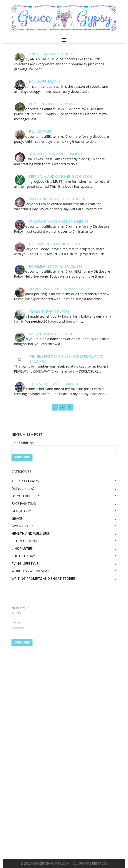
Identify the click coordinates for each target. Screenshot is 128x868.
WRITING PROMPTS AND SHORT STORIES (44, 578)
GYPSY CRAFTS (23, 526)
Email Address (23, 443)
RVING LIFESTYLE (25, 563)
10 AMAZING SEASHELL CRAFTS (53, 384)
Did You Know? (23, 489)
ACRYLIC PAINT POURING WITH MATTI (59, 289)
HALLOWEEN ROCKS (45, 82)
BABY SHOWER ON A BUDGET (52, 334)
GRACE (17, 519)
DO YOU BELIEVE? (25, 496)
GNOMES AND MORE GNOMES (53, 54)
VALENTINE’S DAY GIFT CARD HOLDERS (59, 199)
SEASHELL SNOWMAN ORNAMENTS (57, 154)
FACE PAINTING (24, 504)
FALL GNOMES (40, 131)
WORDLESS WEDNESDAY (30, 571)
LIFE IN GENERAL (25, 541)
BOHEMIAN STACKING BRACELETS (56, 266)
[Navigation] (64, 40)
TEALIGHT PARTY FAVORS (49, 311)
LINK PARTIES (22, 548)
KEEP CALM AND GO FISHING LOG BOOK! (61, 176)
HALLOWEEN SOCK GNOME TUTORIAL (59, 244)
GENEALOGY (21, 511)
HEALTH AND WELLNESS (31, 534)
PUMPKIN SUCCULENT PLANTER (54, 104)
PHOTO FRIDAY (23, 556)
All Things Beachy (25, 481)
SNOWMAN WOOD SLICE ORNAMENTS (59, 221)
